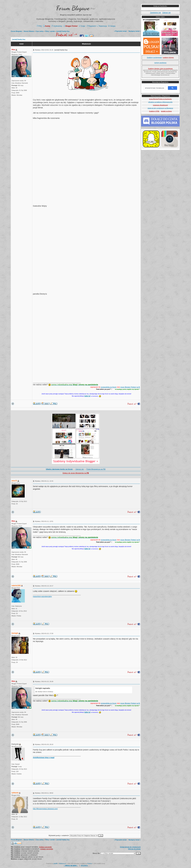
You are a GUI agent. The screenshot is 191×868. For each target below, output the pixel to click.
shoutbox (84, 865)
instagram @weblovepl (160, 105)
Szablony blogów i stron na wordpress (160, 69)
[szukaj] (155, 88)
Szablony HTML (154, 111)
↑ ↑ (71, 865)
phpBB (55, 864)
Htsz (13, 50)
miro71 (14, 481)
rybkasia (15, 793)
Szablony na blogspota (154, 57)
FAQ (39, 26)
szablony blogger (168, 57)
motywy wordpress (160, 63)
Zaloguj (112, 26)
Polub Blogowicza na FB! (96, 469)
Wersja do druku (134, 849)
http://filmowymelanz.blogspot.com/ (45, 809)
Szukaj (46, 26)
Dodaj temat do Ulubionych (130, 847)
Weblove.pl (62, 864)
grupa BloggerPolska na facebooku (160, 99)
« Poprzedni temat (120, 31)
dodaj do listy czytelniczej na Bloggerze (160, 108)
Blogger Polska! (70, 26)
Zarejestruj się (155, 13)
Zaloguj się (80, 469)
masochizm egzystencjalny (42, 596)
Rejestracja (102, 26)
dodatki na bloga (166, 111)
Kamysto (15, 744)
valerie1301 (16, 586)
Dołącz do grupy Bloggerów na (76, 473)
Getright (15, 633)
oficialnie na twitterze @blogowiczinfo (160, 102)
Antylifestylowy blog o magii (44, 758)
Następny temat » (135, 31)
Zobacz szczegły (45, 847)
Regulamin (91, 26)
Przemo (90, 864)
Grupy (82, 26)
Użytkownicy (57, 26)
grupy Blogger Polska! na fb (130, 387)
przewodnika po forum (109, 387)
